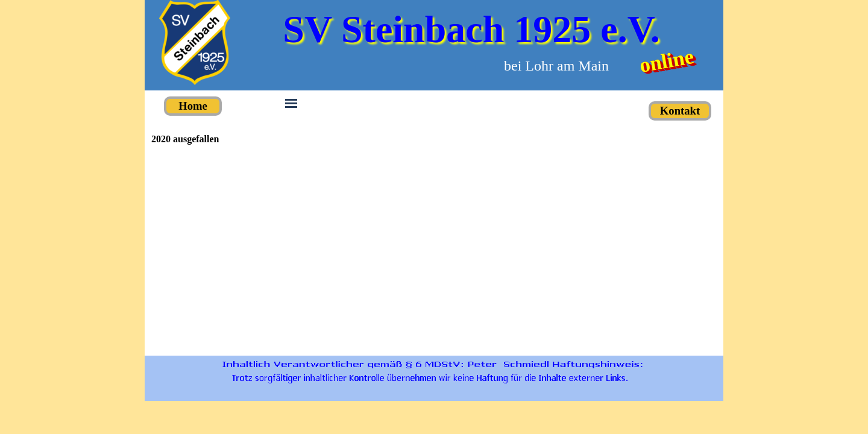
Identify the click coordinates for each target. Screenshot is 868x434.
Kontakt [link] (680, 111)
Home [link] (193, 106)
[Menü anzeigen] (291, 103)
